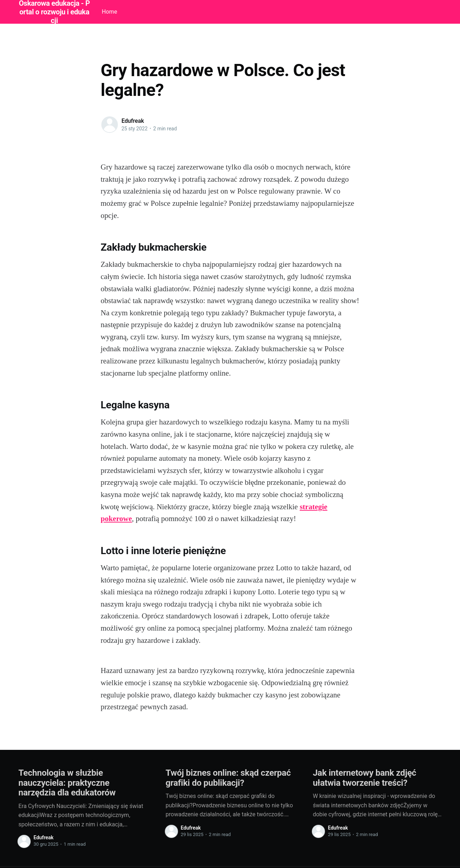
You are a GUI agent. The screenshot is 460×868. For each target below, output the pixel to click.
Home (109, 12)
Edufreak (133, 121)
